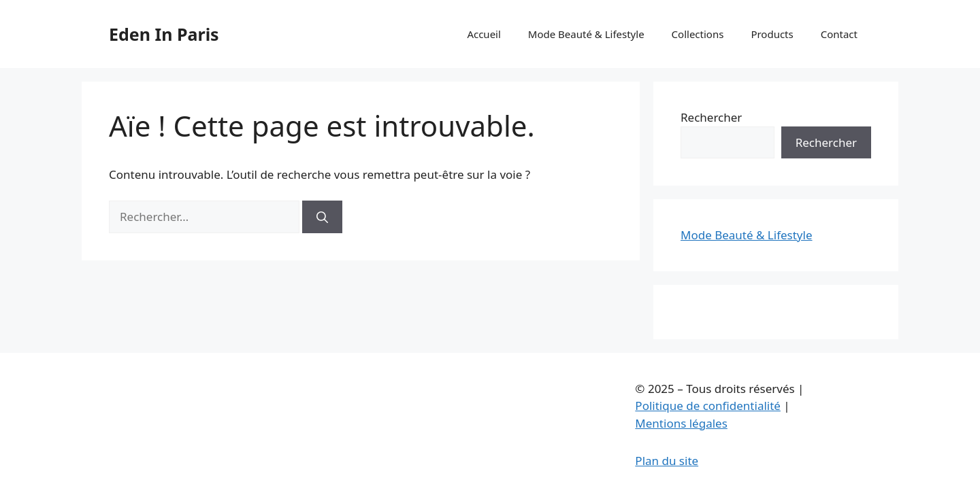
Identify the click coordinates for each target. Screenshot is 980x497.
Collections (698, 34)
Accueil (484, 34)
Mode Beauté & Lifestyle (586, 34)
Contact (839, 34)
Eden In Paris (164, 34)
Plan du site (667, 461)
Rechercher (711, 117)
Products (772, 34)
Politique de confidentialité (708, 406)
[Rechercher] (322, 217)
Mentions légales (681, 423)
